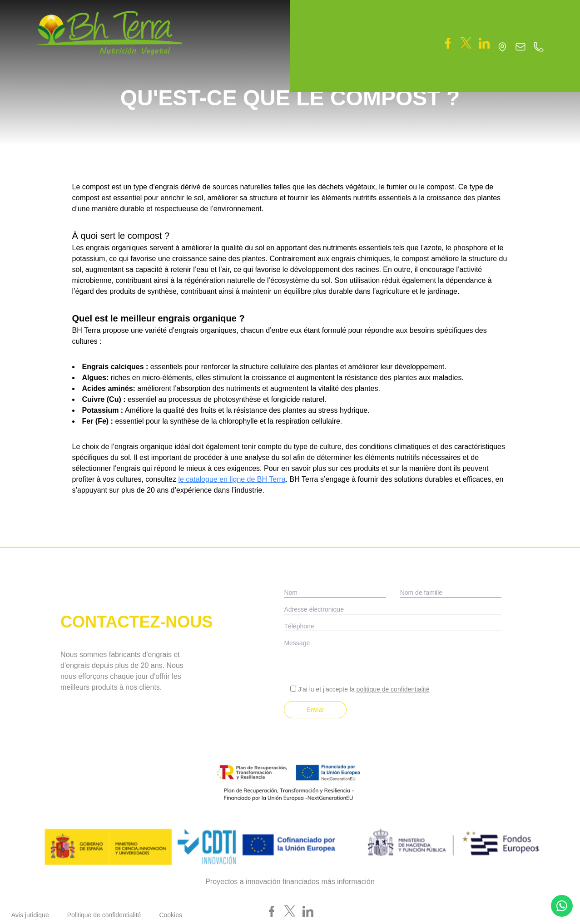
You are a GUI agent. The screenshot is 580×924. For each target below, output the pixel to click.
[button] (330, 22)
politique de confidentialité (393, 689)
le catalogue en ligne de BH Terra (232, 479)
